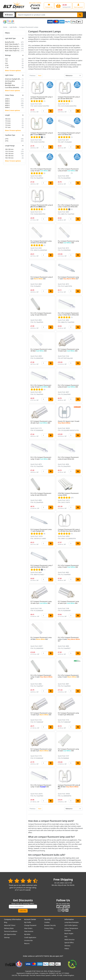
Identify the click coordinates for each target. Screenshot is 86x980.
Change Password (30, 925)
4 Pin (7, 141)
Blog (6, 922)
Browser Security (50, 925)
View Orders (28, 928)
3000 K (7, 101)
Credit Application (30, 937)
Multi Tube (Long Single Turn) (13, 46)
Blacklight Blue (10, 85)
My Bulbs (27, 934)
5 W (6, 59)
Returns (27, 943)
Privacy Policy (49, 928)
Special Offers (69, 943)
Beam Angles (69, 933)
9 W (6, 63)
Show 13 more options (13, 161)
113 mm (8, 123)
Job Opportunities (10, 934)
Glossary (67, 946)
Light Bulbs (13, 27)
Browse (9, 15)
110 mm (8, 121)
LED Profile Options (71, 925)
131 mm (8, 127)
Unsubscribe (28, 940)
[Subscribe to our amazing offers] (23, 907)
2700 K (7, 99)
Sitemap (7, 937)
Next (40, 75)
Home (5, 27)
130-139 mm (9, 154)
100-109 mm (9, 149)
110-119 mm (9, 151)
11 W (7, 67)
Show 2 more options (12, 110)
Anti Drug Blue (10, 81)
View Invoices (29, 931)
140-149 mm (9, 156)
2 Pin (7, 139)
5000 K (7, 107)
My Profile (28, 922)
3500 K (7, 103)
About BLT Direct (10, 925)
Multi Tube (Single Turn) (13, 48)
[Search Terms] (47, 15)
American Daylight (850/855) (13, 79)
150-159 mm (9, 158)
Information (69, 919)
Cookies (47, 922)
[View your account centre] (78, 6)
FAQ (66, 937)
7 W (6, 61)
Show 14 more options (13, 70)
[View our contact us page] (49, 6)
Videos (67, 949)
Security (47, 919)
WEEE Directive (70, 940)
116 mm (8, 125)
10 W (7, 65)
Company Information (13, 919)
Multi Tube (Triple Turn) (13, 51)
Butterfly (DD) (10, 42)
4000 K (7, 105)
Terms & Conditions (11, 931)
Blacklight (8, 83)
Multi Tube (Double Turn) (13, 44)
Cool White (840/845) (12, 87)
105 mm (8, 119)
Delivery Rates (9, 928)
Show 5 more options (12, 90)
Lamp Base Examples (72, 922)
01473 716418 (35, 7)
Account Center (30, 919)
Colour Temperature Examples (71, 929)
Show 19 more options (13, 130)
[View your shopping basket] (63, 6)
